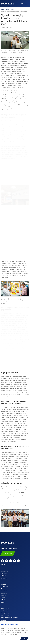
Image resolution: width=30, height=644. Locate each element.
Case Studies (5, 591)
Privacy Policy (5, 613)
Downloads (4, 593)
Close (24, 639)
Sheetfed (4, 595)
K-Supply (4, 585)
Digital (3, 597)
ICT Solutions (5, 587)
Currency (4, 575)
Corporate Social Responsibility (10, 617)
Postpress (4, 589)
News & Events (5, 609)
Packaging (4, 573)
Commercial (4, 571)
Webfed (3, 599)
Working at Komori (6, 611)
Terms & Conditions (6, 615)
